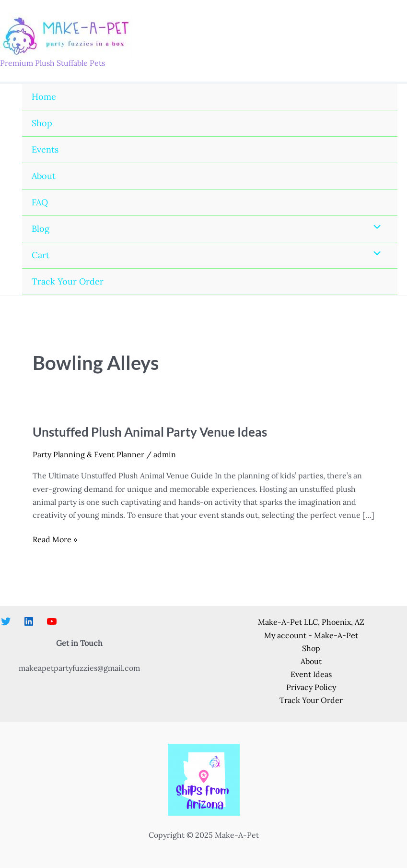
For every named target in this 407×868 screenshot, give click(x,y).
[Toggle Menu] (375, 227)
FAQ (40, 202)
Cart (41, 255)
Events (45, 149)
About (44, 176)
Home (44, 97)
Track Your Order (68, 281)
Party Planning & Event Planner (88, 454)
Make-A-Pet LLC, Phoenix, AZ (311, 622)
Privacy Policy (311, 687)
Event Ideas (311, 674)
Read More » (55, 540)
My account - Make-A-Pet (311, 635)
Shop (42, 123)
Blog (41, 229)
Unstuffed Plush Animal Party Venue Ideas (150, 432)
